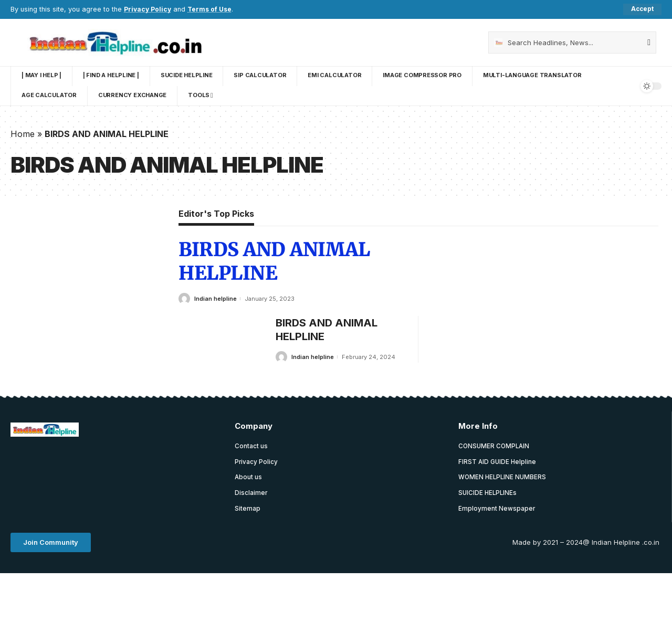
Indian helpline (216, 299)
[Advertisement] (202, 472)
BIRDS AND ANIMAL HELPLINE (274, 262)
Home (23, 134)
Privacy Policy (148, 9)
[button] (51, 544)
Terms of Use (212, 9)
